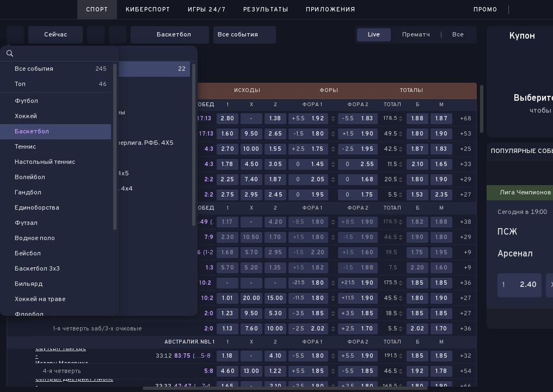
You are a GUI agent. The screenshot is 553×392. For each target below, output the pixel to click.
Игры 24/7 (207, 10)
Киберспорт (148, 10)
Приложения (331, 10)
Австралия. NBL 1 (189, 342)
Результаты (266, 10)
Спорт (97, 10)
